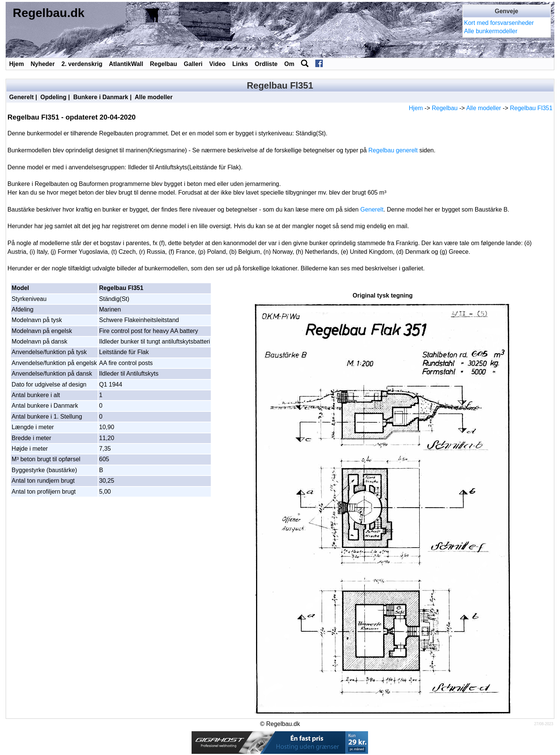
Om (289, 64)
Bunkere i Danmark (101, 97)
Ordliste (266, 64)
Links (240, 64)
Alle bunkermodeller (491, 31)
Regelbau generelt (393, 150)
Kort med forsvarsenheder (499, 23)
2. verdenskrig (82, 64)
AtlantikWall (126, 64)
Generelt (21, 97)
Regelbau (163, 64)
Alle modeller (153, 97)
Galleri (193, 64)
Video (217, 64)
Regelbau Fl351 (531, 108)
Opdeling (53, 97)
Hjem (16, 64)
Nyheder (43, 64)
